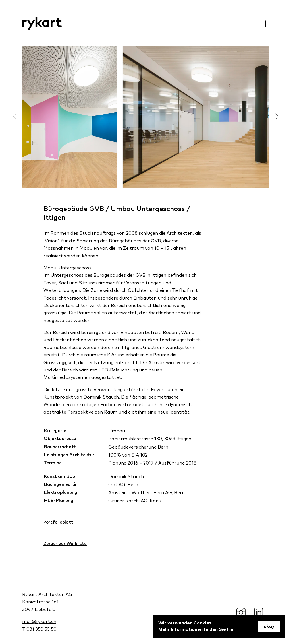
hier (231, 630)
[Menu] (266, 24)
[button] (277, 117)
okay (269, 627)
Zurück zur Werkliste (66, 544)
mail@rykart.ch (39, 621)
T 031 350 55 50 (39, 629)
